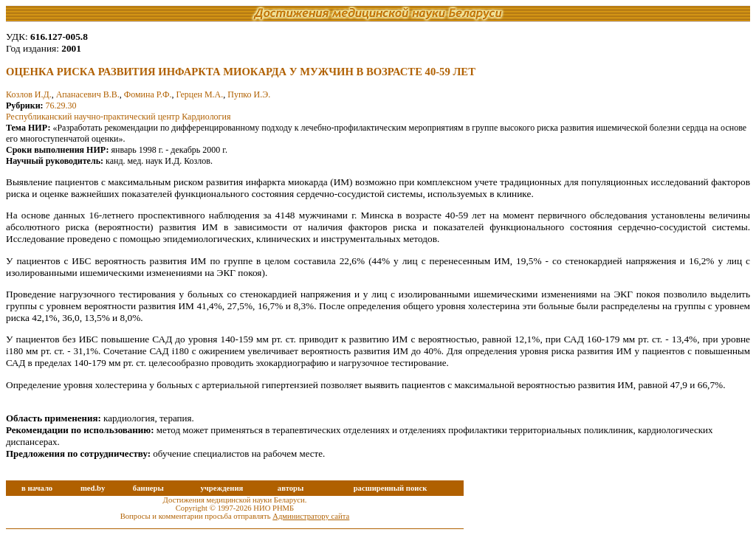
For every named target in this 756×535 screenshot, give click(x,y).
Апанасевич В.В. (88, 94)
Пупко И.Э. (249, 94)
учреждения (221, 488)
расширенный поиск (391, 488)
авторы (291, 488)
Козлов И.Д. (29, 94)
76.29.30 (61, 106)
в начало (37, 488)
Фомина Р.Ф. (148, 94)
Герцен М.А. (199, 94)
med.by (93, 488)
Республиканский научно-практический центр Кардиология (118, 117)
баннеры (148, 488)
